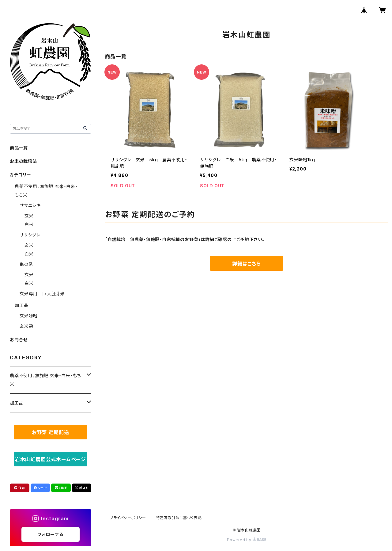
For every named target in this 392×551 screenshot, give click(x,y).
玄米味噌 (29, 316)
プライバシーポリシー (128, 518)
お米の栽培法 (23, 161)
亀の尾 (26, 264)
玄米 (29, 216)
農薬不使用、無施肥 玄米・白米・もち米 (45, 380)
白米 (29, 224)
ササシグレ (30, 235)
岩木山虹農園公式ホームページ (51, 459)
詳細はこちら (247, 264)
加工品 (21, 305)
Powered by (247, 540)
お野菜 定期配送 (50, 432)
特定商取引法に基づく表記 (179, 518)
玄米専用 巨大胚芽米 (42, 294)
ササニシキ (30, 205)
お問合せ (19, 340)
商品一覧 (19, 148)
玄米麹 (26, 326)
